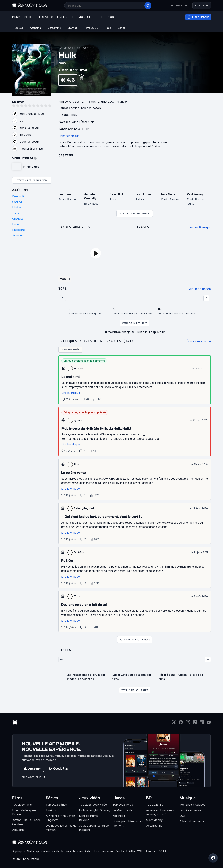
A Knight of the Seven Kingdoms (60, 818)
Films (77, 48)
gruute (78, 420)
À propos (18, 851)
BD (149, 798)
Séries (52, 798)
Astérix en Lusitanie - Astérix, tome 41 (160, 812)
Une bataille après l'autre (24, 812)
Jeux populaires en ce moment (94, 828)
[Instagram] (188, 723)
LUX (182, 816)
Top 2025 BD (155, 805)
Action (86, 48)
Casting (66, 155)
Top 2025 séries (56, 805)
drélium (79, 369)
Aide (88, 851)
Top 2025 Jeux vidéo (93, 805)
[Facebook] (181, 723)
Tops (63, 288)
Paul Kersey (195, 194)
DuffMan (79, 552)
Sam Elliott (117, 194)
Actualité (18, 830)
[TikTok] (195, 723)
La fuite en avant (191, 810)
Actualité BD (154, 826)
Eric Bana (65, 194)
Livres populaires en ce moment (128, 823)
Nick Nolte (168, 194)
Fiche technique (69, 136)
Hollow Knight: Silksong (95, 810)
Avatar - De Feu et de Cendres (26, 822)
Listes (65, 650)
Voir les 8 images (200, 227)
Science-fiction (91, 108)
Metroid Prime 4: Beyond (90, 818)
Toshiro (79, 596)
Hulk (94, 48)
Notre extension (72, 851)
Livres (119, 798)
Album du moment (192, 821)
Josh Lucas (143, 194)
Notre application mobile (43, 851)
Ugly (77, 464)
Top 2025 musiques (192, 805)
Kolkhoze (119, 816)
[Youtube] (209, 723)
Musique (188, 798)
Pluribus (51, 810)
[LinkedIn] (202, 723)
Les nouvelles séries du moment (61, 828)
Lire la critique (71, 393)
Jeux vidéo (90, 798)
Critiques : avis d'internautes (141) (96, 341)
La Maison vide (122, 810)
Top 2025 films (22, 805)
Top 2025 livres (123, 805)
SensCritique (65, 48)
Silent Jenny (154, 820)
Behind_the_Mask (84, 508)
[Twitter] (174, 723)
